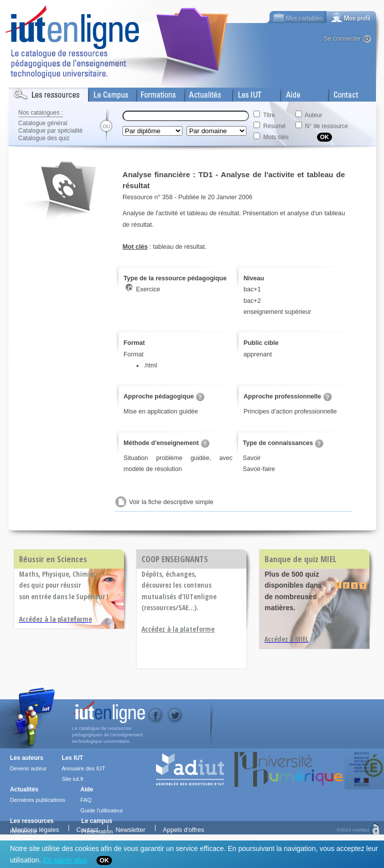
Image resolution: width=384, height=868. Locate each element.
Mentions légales (35, 829)
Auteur (313, 115)
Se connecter (342, 39)
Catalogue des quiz (44, 138)
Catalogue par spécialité (51, 131)
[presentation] (351, 17)
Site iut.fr (72, 779)
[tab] (351, 17)
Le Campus (105, 93)
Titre (269, 115)
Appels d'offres (184, 829)
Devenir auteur (28, 768)
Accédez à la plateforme (178, 629)
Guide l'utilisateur (102, 810)
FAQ (86, 800)
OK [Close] (104, 860)
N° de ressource (326, 126)
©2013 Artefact (353, 829)
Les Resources (30, 93)
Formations (153, 93)
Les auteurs (27, 758)
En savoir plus (65, 860)
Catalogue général (43, 123)
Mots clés (276, 137)
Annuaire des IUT (83, 768)
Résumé (275, 126)
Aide (287, 93)
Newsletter (130, 829)
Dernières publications (38, 800)
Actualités (198, 93)
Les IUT (244, 93)
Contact (340, 93)
